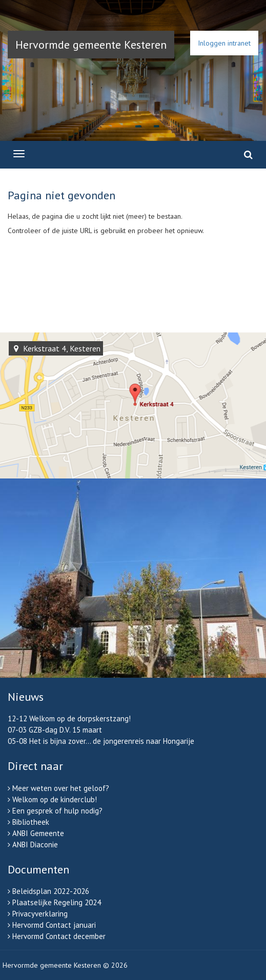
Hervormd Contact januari (54, 925)
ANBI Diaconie (35, 845)
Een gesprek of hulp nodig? (57, 811)
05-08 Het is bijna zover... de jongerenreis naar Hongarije (101, 741)
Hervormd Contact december (59, 936)
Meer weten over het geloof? (61, 788)
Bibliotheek (31, 822)
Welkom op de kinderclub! (55, 799)
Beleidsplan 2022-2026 (51, 891)
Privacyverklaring (40, 914)
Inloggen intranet (224, 43)
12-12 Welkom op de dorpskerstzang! (69, 718)
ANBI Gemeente (38, 833)
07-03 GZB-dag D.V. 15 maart (55, 730)
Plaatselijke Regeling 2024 (57, 902)
